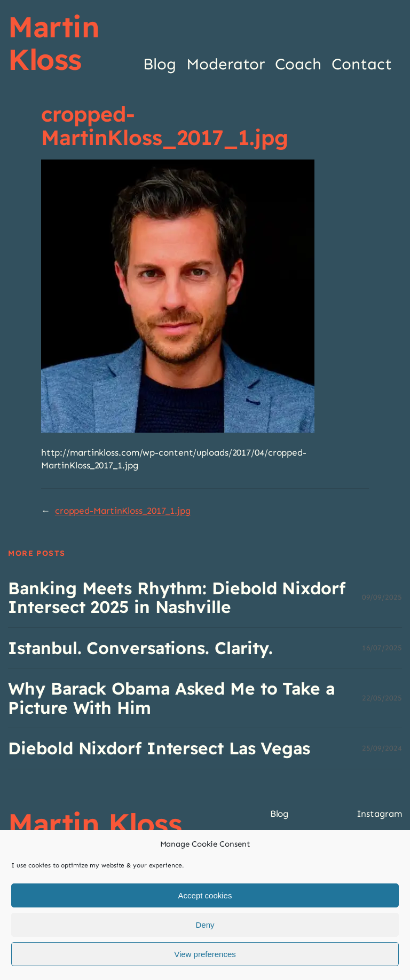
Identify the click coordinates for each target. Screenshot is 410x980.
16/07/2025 (382, 648)
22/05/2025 (382, 698)
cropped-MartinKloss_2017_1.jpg (123, 511)
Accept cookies (205, 895)
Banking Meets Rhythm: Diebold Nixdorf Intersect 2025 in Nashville (176, 598)
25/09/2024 (382, 748)
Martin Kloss (54, 43)
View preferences (205, 954)
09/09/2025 (382, 597)
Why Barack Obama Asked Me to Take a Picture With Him (171, 698)
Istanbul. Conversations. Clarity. (140, 648)
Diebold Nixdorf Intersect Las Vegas (159, 748)
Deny (205, 925)
